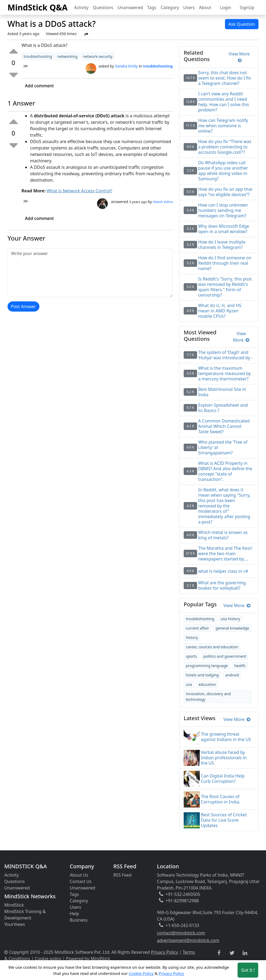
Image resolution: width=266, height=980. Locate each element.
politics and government (225, 656)
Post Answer (23, 306)
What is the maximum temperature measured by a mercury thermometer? (225, 373)
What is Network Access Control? (80, 191)
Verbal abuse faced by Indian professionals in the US (224, 758)
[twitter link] (232, 953)
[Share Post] (86, 34)
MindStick (14, 905)
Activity (81, 8)
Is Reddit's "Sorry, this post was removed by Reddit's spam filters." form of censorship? (225, 287)
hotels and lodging (202, 675)
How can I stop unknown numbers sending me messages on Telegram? (223, 210)
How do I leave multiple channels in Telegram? (222, 245)
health (240, 666)
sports (191, 656)
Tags (152, 8)
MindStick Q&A (38, 7)
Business (79, 920)
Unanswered (130, 8)
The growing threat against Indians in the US (226, 737)
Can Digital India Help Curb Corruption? (223, 779)
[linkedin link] (245, 953)
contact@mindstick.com (181, 933)
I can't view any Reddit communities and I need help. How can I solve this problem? (224, 102)
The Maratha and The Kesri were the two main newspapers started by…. (225, 553)
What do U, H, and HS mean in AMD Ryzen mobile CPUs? (220, 311)
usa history (230, 619)
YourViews (15, 924)
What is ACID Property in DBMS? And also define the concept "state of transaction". (225, 471)
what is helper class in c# (223, 571)
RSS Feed (123, 875)
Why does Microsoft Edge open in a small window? (224, 229)
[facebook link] (219, 953)
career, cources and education (212, 647)
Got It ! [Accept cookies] (248, 970)
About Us (79, 875)
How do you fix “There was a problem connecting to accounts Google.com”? (225, 147)
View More (239, 57)
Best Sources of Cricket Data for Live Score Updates (224, 820)
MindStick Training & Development (25, 915)
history (192, 637)
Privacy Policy (165, 952)
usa (189, 684)
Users (189, 8)
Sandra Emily (126, 66)
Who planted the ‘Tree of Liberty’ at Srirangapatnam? (223, 447)
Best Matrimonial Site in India (222, 392)
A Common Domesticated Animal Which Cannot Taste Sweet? (224, 426)
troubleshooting (200, 619)
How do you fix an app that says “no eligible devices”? (225, 192)
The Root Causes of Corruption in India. (221, 799)
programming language (207, 666)
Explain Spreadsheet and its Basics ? (223, 408)
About (205, 8)
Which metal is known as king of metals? (223, 535)
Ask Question (242, 24)
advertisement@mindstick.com (188, 940)
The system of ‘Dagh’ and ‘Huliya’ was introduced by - (225, 355)
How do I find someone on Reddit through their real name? (225, 263)
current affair (197, 628)
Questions (103, 8)
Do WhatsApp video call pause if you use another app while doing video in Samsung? (223, 171)
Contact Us (81, 881)
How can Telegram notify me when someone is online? (223, 126)
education (207, 684)
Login (226, 8)
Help (74, 914)
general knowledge (232, 628)
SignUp (247, 8)
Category (170, 8)
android (232, 675)
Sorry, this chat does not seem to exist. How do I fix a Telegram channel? (225, 78)
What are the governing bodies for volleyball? (222, 585)
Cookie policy (48, 959)
